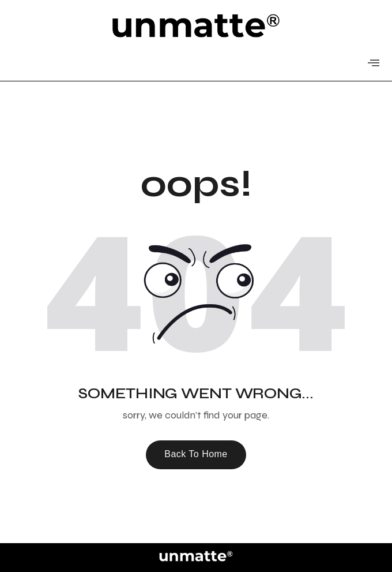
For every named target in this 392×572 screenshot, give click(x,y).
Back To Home (196, 454)
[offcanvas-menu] (374, 63)
